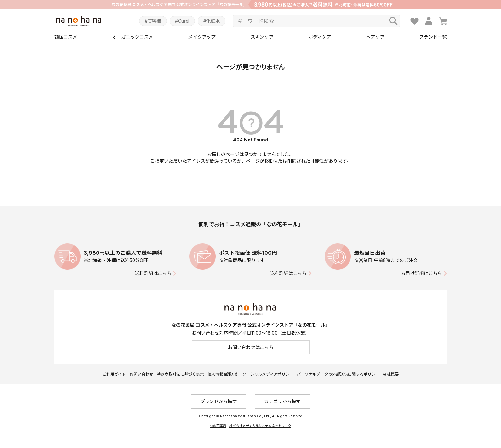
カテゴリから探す (282, 401)
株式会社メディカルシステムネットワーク (260, 426)
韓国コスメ (66, 37)
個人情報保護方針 (223, 374)
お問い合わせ (141, 374)
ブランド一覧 (433, 37)
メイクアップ (202, 37)
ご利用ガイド (114, 374)
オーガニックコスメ (133, 37)
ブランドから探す (219, 401)
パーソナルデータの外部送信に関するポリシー (338, 374)
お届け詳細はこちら (421, 273)
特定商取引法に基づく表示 (180, 374)
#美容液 (153, 21)
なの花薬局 (218, 426)
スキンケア (262, 37)
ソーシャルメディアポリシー (268, 374)
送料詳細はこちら (153, 273)
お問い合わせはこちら (251, 347)
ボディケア (320, 37)
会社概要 (391, 374)
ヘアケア (375, 37)
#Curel (182, 21)
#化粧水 (212, 21)
